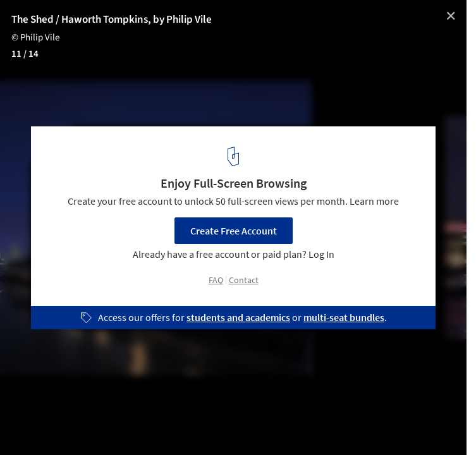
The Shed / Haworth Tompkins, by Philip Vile (112, 20)
